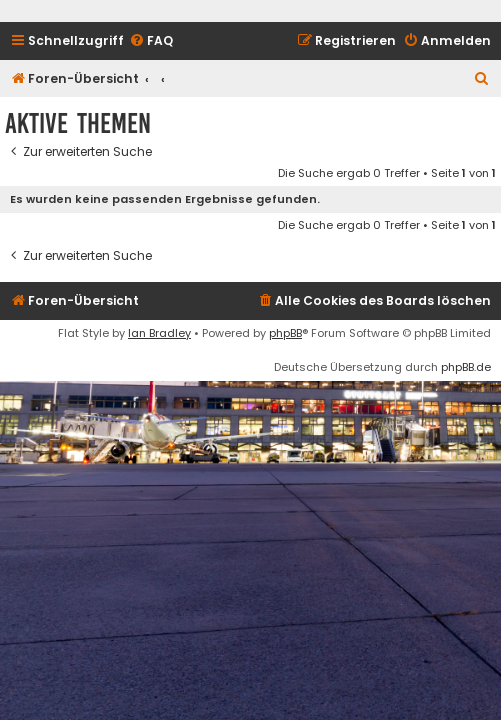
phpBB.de (466, 367)
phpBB (285, 333)
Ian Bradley (159, 333)
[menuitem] (151, 41)
